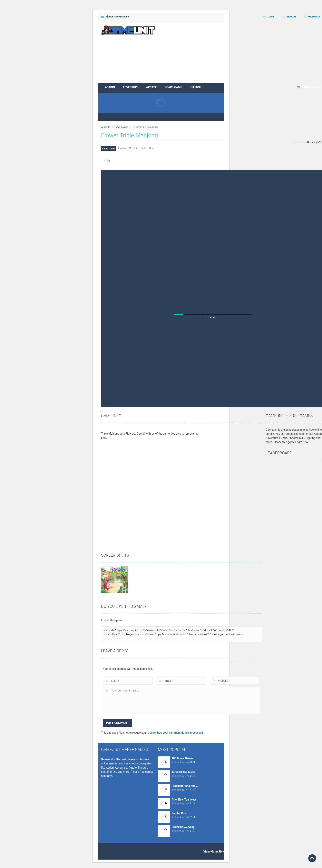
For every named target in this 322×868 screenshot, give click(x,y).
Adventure (131, 87)
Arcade (151, 87)
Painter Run (179, 813)
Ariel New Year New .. (185, 800)
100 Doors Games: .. (184, 758)
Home (107, 127)
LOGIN (271, 17)
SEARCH (291, 17)
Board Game (173, 87)
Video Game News (215, 852)
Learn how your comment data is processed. (177, 733)
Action (110, 87)
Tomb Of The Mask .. (184, 772)
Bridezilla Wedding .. (184, 827)
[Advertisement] (213, 199)
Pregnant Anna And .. (185, 786)
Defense (195, 87)
